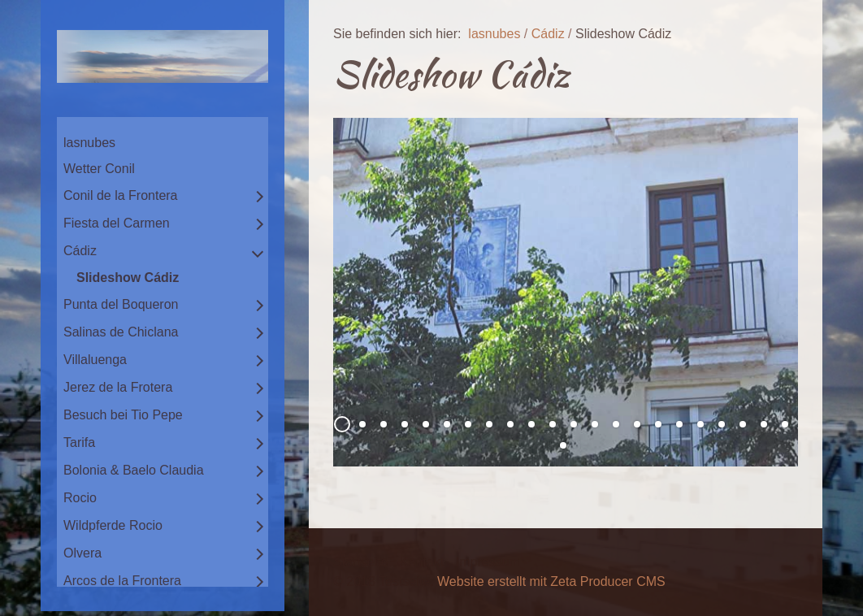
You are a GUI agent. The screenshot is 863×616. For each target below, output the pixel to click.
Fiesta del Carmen (117, 223)
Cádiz (80, 251)
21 (764, 424)
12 (574, 424)
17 (679, 424)
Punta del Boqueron (121, 304)
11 (553, 424)
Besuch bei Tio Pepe (123, 415)
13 (595, 424)
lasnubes (89, 143)
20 (743, 424)
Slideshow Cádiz (128, 278)
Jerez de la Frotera (118, 387)
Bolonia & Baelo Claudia (134, 470)
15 (637, 424)
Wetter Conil (99, 169)
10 (531, 424)
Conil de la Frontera (121, 195)
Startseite (361, 562)
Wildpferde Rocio (113, 525)
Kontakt (422, 562)
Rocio (80, 498)
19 (722, 424)
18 (700, 424)
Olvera (82, 553)
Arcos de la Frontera (122, 581)
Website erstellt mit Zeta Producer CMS (551, 581)
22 (785, 424)
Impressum (488, 562)
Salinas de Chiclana (121, 332)
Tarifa (79, 442)
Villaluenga (95, 360)
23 (563, 445)
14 (616, 424)
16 (658, 424)
